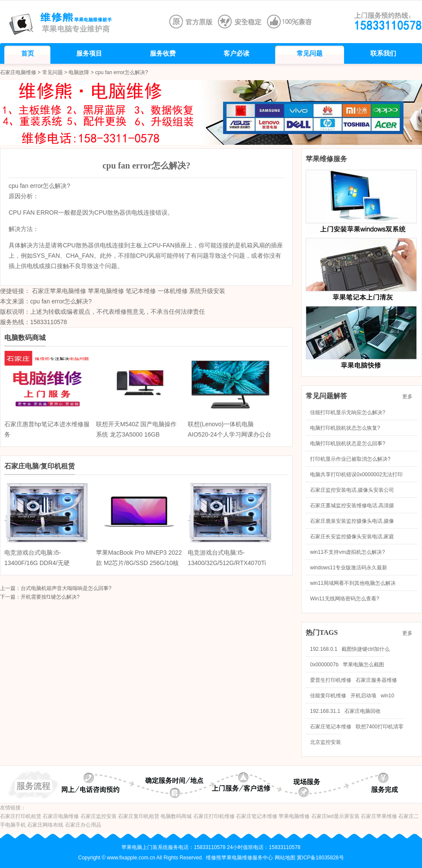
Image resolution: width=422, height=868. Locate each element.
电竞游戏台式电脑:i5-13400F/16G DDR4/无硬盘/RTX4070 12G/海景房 (37, 563)
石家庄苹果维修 (379, 816)
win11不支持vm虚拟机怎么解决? (348, 552)
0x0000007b (324, 665)
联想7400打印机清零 (380, 727)
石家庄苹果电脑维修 (59, 291)
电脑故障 (79, 72)
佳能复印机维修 (328, 696)
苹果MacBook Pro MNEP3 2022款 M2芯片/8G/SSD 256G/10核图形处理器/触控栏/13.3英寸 (139, 563)
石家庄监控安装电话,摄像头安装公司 (352, 490)
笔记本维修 (141, 291)
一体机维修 (173, 291)
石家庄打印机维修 (214, 816)
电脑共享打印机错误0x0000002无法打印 (356, 475)
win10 (387, 696)
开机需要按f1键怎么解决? (50, 597)
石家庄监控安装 (99, 816)
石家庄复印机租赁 (139, 816)
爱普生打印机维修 (331, 680)
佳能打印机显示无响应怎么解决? (348, 412)
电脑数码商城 (176, 816)
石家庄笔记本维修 (331, 727)
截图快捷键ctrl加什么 (366, 649)
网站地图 (285, 858)
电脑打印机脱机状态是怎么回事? (348, 443)
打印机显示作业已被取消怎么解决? (350, 459)
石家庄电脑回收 (363, 711)
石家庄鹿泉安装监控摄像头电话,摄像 (352, 521)
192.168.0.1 (324, 649)
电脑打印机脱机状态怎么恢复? (345, 428)
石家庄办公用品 (83, 825)
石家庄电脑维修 (18, 72)
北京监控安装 (326, 742)
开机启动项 (363, 696)
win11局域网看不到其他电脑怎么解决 (353, 583)
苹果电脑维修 (106, 291)
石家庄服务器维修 (376, 680)
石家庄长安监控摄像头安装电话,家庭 (352, 537)
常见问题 (53, 72)
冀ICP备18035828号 (320, 858)
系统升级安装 (207, 291)
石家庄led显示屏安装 (335, 816)
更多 (410, 397)
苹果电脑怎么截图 (363, 665)
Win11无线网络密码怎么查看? (345, 599)
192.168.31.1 (325, 711)
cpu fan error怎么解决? (61, 301)
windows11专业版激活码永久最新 (349, 568)
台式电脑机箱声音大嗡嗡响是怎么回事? (66, 588)
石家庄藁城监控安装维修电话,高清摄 (352, 506)
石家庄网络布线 (45, 825)
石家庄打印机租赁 (21, 816)
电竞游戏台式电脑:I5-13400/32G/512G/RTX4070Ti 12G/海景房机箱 (227, 563)
